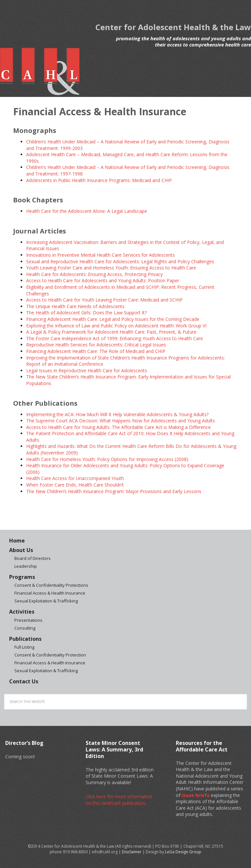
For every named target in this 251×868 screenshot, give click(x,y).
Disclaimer (132, 852)
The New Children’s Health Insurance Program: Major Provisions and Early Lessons (114, 491)
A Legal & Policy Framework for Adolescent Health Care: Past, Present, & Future (111, 332)
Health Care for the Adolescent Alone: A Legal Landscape (87, 211)
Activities (22, 612)
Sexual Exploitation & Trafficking (46, 601)
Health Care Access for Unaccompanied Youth (75, 478)
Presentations (28, 620)
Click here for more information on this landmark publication (119, 800)
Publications (25, 639)
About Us (21, 550)
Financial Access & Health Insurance (50, 593)
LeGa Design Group (183, 852)
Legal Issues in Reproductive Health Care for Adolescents (87, 370)
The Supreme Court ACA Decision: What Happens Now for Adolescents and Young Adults (121, 421)
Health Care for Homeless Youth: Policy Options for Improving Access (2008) (107, 459)
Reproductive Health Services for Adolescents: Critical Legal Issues (96, 345)
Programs (22, 577)
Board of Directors (33, 558)
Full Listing (24, 647)
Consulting (25, 628)
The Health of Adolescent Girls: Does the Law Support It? (86, 313)
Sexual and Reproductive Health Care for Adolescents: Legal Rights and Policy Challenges (120, 261)
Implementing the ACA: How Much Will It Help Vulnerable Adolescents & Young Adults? (117, 414)
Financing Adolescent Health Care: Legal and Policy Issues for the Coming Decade (113, 319)
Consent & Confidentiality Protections (51, 585)
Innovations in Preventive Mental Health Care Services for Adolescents (100, 255)
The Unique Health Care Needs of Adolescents (75, 306)
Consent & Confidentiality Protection (50, 655)
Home (17, 541)
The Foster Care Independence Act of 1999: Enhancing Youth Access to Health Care (115, 338)
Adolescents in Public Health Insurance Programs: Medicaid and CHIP (99, 180)
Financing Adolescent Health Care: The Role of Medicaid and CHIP (96, 351)
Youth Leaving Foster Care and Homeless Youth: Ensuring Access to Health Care (111, 268)
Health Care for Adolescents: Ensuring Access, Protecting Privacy (94, 274)
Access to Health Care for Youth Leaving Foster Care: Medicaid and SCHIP (104, 300)
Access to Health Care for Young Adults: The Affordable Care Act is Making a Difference (118, 427)
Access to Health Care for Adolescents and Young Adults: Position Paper (103, 280)
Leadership (26, 566)
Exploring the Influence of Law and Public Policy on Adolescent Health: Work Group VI (116, 326)
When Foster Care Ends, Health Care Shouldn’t (75, 485)
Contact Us (24, 681)
